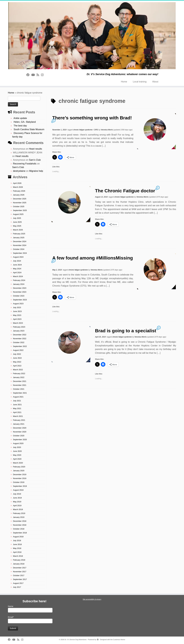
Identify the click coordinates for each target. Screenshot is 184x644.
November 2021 (20, 385)
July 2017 (17, 587)
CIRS (96, 130)
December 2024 (20, 241)
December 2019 (20, 474)
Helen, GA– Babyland (25, 122)
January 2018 (19, 564)
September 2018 (20, 533)
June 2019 (17, 498)
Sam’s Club (35, 160)
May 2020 (17, 455)
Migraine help (36, 171)
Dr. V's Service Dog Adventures (76, 640)
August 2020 (18, 443)
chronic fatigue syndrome (83, 130)
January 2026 (19, 195)
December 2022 (20, 335)
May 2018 (17, 548)
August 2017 (18, 583)
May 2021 (17, 408)
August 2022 (18, 350)
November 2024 (20, 245)
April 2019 (17, 506)
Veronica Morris (107, 130)
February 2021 (19, 420)
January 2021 (19, 424)
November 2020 (20, 432)
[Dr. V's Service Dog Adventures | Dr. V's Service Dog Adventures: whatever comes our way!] (92, 36)
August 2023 (18, 304)
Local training (140, 82)
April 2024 (17, 273)
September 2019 (20, 486)
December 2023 (20, 288)
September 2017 (20, 579)
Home (124, 82)
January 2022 (19, 377)
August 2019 (18, 490)
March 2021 (18, 416)
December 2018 (20, 521)
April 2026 (17, 183)
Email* (30, 620)
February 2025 (19, 234)
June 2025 (17, 222)
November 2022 (20, 339)
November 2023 (20, 292)
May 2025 (17, 226)
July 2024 (17, 261)
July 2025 (17, 218)
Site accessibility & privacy (92, 599)
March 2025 (18, 230)
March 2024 (18, 276)
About (155, 82)
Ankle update (20, 118)
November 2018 (20, 525)
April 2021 (17, 412)
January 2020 (19, 471)
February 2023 (19, 327)
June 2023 (17, 311)
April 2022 (17, 366)
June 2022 (17, 358)
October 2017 (19, 575)
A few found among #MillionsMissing (93, 258)
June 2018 (17, 544)
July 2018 (17, 541)
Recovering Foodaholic (25, 164)
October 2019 (19, 482)
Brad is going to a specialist (126, 331)
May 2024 (17, 269)
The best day (20, 126)
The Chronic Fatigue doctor (125, 191)
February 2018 (19, 560)
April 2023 (17, 319)
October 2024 (19, 249)
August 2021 (18, 397)
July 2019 (17, 494)
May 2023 (17, 315)
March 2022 (18, 370)
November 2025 (20, 203)
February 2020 (19, 467)
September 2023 (20, 300)
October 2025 (19, 206)
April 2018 (17, 552)
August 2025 (18, 214)
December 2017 (20, 568)
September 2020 (20, 440)
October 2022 (19, 342)
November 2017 (20, 572)
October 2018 (19, 529)
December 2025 (20, 199)
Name (30, 609)
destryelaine (19, 171)
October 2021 (19, 389)
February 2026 (19, 191)
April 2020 (17, 459)
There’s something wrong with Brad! (92, 118)
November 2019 (20, 478)
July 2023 (17, 307)
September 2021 (20, 393)
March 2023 (18, 323)
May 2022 (17, 362)
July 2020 (17, 447)
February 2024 (19, 280)
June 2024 (17, 265)
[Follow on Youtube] (34, 75)
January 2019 (19, 517)
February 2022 (19, 373)
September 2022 (20, 346)
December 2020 (20, 428)
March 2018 (18, 556)
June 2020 (17, 451)
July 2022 (17, 354)
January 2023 (19, 331)
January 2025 (19, 238)
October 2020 (19, 436)
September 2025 (20, 210)
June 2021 (17, 405)
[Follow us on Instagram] (43, 75)
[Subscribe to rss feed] (39, 75)
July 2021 (17, 401)
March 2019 (18, 509)
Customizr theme (119, 640)
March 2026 (18, 187)
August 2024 (18, 257)
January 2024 (19, 284)
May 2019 (17, 502)
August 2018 (18, 537)
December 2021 (20, 381)
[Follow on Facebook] (29, 75)
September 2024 (20, 253)
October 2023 (19, 296)
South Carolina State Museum (29, 129)
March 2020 (18, 463)
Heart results (36, 149)
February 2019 (19, 513)
